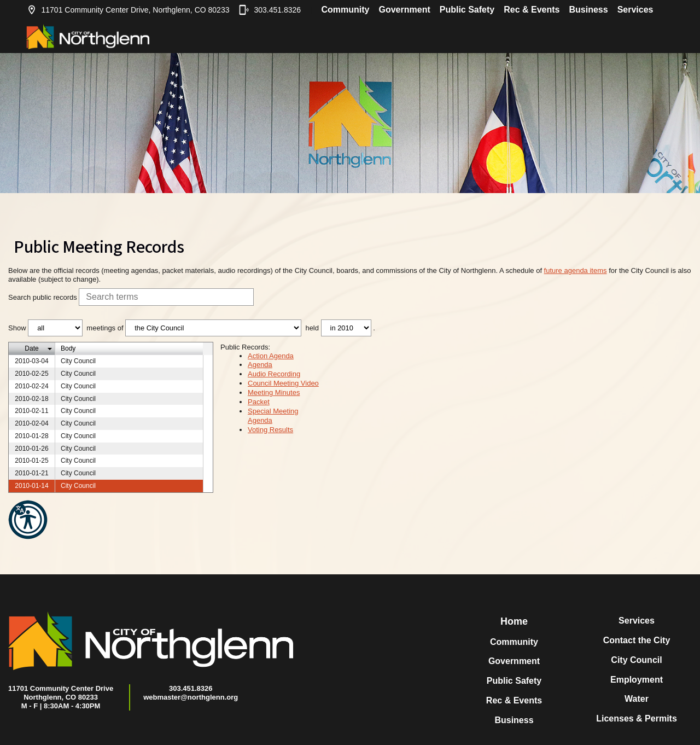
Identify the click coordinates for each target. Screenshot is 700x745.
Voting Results (270, 430)
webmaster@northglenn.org (191, 697)
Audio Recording (274, 374)
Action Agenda (271, 356)
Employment (637, 680)
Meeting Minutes (274, 392)
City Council (636, 660)
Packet (259, 402)
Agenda (260, 365)
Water (637, 699)
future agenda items (576, 270)
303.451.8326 (270, 10)
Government (404, 10)
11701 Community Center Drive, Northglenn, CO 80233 (128, 10)
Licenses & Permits (637, 718)
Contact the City (637, 640)
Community (345, 10)
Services (635, 10)
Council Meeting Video (283, 383)
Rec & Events (532, 10)
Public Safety (467, 10)
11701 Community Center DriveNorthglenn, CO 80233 (61, 693)
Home (514, 621)
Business (588, 10)
